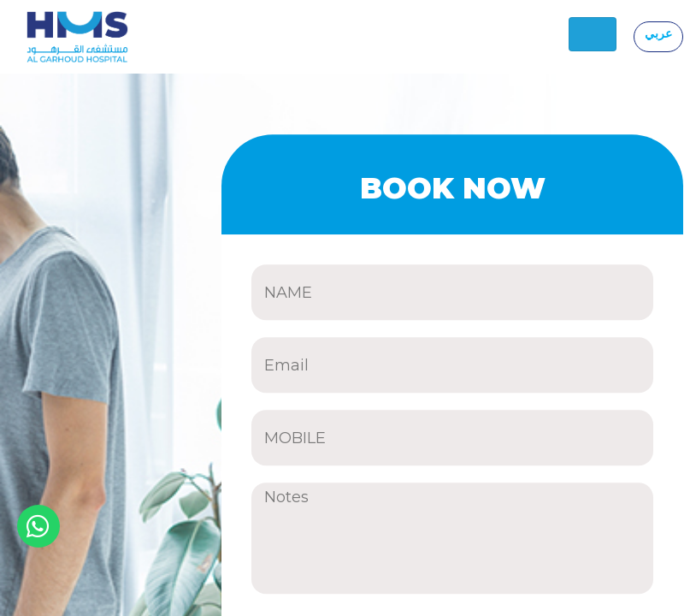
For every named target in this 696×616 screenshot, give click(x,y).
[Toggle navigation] (593, 34)
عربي (658, 33)
